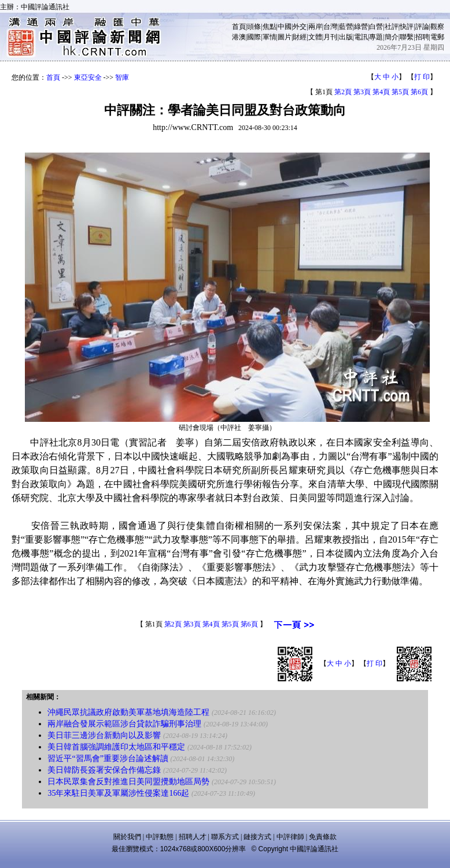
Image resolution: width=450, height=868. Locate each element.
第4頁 (381, 92)
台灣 (330, 27)
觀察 (437, 27)
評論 (422, 27)
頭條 (254, 27)
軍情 (270, 37)
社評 (392, 27)
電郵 (437, 37)
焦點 (270, 27)
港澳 (239, 37)
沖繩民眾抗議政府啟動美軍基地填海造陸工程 (128, 712)
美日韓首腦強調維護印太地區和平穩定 (116, 747)
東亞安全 (88, 77)
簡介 (392, 37)
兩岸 (315, 27)
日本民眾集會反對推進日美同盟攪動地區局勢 (128, 782)
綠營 (361, 27)
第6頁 (419, 92)
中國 (285, 27)
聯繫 (407, 37)
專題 (376, 37)
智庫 (122, 77)
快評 (407, 27)
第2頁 (343, 92)
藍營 (346, 27)
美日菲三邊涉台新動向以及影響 (104, 735)
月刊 (330, 37)
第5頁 (400, 92)
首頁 (239, 27)
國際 (254, 37)
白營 (376, 27)
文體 (315, 37)
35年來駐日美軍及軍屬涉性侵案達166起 (118, 793)
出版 (346, 37)
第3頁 (362, 92)
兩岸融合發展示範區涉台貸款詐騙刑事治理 (124, 724)
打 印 (422, 77)
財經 (300, 37)
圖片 (285, 37)
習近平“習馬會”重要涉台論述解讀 (108, 758)
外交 (300, 27)
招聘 (422, 37)
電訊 (361, 37)
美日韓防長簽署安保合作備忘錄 (104, 770)
